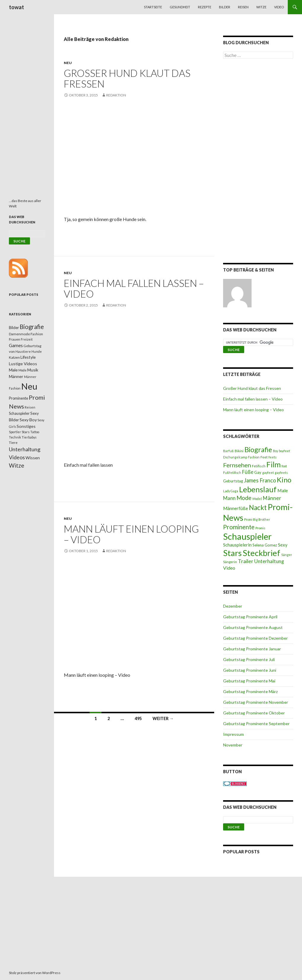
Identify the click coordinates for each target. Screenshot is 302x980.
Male (283, 490)
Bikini (239, 451)
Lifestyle (28, 357)
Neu (68, 63)
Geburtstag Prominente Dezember (255, 638)
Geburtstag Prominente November (256, 702)
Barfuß (228, 451)
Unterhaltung (269, 561)
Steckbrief (262, 553)
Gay (258, 472)
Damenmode (19, 334)
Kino (284, 480)
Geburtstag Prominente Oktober (254, 713)
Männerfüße (236, 508)
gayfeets (281, 472)
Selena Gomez (265, 545)
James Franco (260, 480)
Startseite (153, 7)
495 (138, 718)
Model (257, 499)
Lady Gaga (231, 491)
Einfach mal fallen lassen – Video (134, 288)
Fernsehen (237, 465)
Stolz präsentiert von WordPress (35, 973)
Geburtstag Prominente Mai (249, 681)
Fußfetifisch (232, 472)
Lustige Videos (23, 364)
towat (16, 7)
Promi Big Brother (257, 519)
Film (274, 464)
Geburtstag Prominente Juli (249, 659)
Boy (275, 451)
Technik (15, 437)
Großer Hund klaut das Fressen (127, 78)
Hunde (37, 351)
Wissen (33, 458)
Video (279, 7)
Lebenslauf (258, 489)
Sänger (287, 555)
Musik (33, 370)
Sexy (283, 545)
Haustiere (23, 351)
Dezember (233, 606)
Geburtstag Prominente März (250, 691)
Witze (261, 7)
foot (284, 466)
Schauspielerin (237, 545)
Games (16, 345)
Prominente (239, 527)
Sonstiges (26, 426)
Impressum (233, 734)
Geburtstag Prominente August (253, 627)
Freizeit (27, 339)
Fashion (254, 457)
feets (272, 457)
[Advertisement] (258, 162)
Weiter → (163, 718)
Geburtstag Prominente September (256, 724)
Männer (272, 498)
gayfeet (268, 472)
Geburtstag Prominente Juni (250, 670)
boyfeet (284, 451)
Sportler (15, 432)
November (233, 745)
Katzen (14, 357)
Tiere (13, 443)
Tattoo (35, 432)
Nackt (258, 508)
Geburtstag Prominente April (250, 617)
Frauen (15, 339)
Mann (229, 498)
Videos (17, 457)
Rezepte (205, 7)
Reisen (243, 7)
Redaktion (116, 95)
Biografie (258, 450)
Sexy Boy (28, 420)
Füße (248, 472)
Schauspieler (247, 536)
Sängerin (230, 562)
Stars (232, 553)
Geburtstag (233, 481)
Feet (264, 457)
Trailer (246, 561)
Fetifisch (259, 466)
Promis (260, 528)
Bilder (225, 7)
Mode (244, 498)
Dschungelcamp (235, 457)
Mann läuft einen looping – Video (131, 534)
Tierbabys (29, 437)
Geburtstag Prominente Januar (252, 649)
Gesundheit (180, 7)
